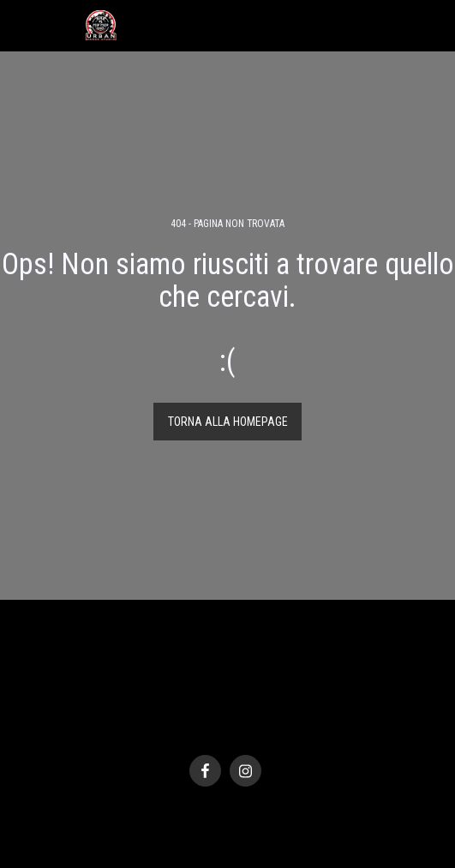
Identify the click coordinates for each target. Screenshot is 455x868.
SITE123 (206, 730)
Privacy (222, 712)
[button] (19, 25)
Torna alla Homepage (228, 422)
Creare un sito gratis (273, 730)
